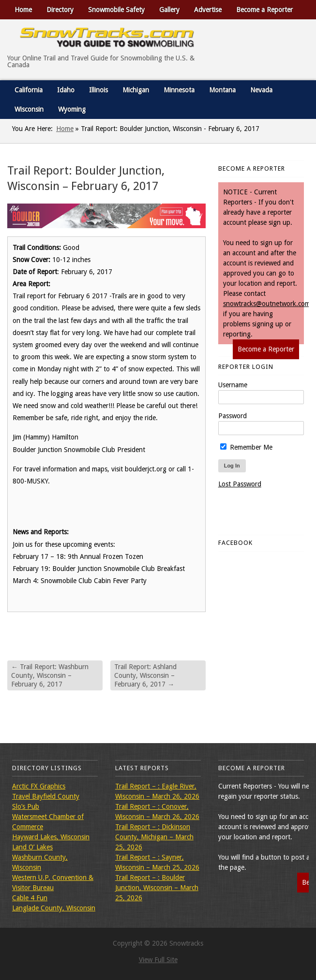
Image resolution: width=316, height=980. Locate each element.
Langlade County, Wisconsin (54, 908)
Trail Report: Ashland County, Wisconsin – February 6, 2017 (145, 675)
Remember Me (246, 447)
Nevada (261, 90)
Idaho (66, 90)
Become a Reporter (264, 10)
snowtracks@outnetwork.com (267, 304)
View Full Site (158, 960)
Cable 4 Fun (30, 898)
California (29, 90)
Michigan (136, 90)
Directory (60, 10)
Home (23, 10)
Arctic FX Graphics (39, 786)
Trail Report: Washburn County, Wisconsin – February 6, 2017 (50, 675)
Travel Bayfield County (46, 796)
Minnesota (179, 90)
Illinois (98, 90)
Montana (222, 90)
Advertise (208, 10)
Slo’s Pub (26, 806)
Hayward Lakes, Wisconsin (51, 837)
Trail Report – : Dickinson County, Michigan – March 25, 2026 (154, 837)
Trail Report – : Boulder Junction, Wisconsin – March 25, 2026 (157, 888)
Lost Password (240, 484)
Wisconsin (29, 109)
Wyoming (72, 109)
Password (233, 416)
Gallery (169, 10)
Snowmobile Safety (116, 10)
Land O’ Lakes (32, 847)
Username (233, 385)
